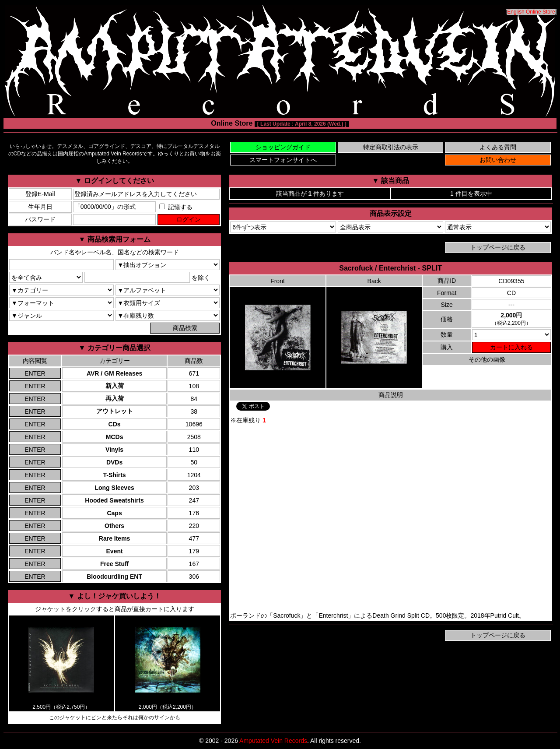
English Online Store (531, 12)
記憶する (176, 207)
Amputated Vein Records (273, 741)
